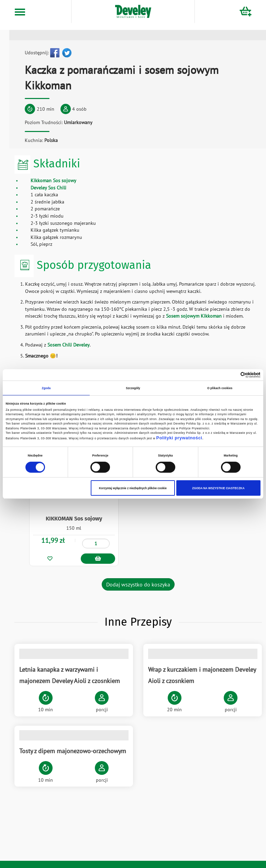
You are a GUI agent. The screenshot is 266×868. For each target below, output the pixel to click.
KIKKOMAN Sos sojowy (74, 518)
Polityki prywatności (179, 438)
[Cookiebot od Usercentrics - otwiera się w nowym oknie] (230, 375)
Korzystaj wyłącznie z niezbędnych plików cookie (133, 488)
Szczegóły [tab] (133, 388)
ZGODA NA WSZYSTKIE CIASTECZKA (218, 488)
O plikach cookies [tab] (220, 388)
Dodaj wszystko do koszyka (138, 583)
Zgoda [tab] (46, 388)
